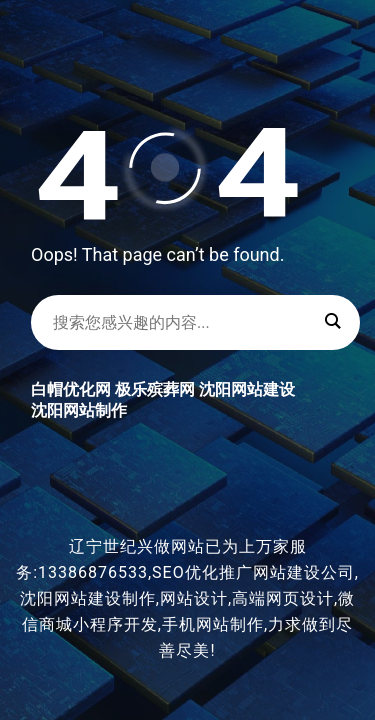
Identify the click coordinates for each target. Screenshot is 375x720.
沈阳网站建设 (247, 389)
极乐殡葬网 (155, 389)
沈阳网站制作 (79, 410)
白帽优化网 (71, 389)
